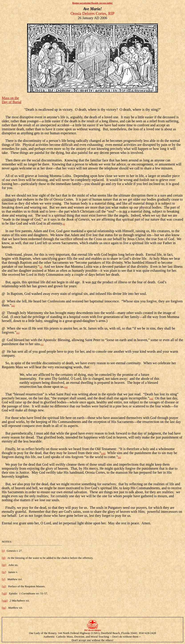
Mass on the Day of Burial (12, 100)
